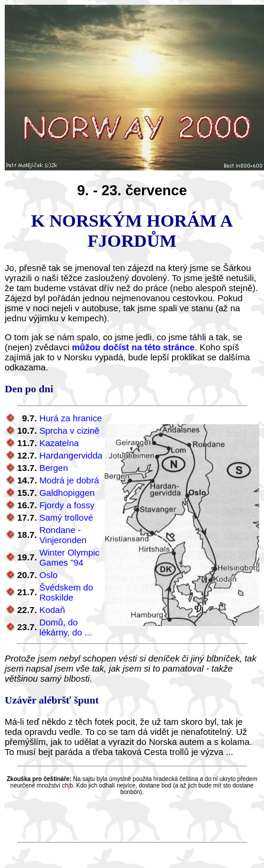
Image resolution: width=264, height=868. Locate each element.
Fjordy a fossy (67, 505)
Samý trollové (66, 517)
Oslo (48, 575)
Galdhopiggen (67, 493)
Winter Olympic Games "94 (69, 557)
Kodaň (52, 610)
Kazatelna (59, 443)
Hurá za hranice (70, 418)
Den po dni (29, 389)
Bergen (53, 468)
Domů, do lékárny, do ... (65, 627)
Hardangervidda (71, 455)
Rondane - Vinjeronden (63, 535)
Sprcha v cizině (69, 430)
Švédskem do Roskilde (66, 592)
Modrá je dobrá (69, 480)
